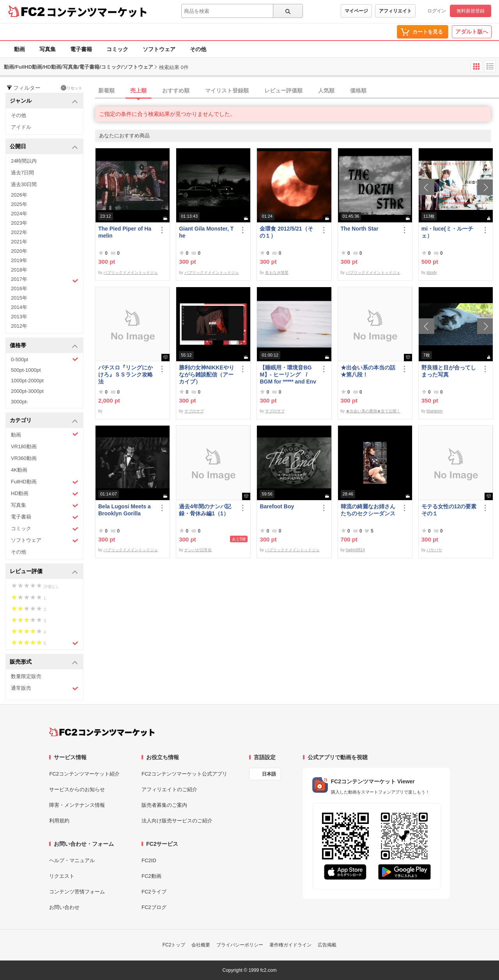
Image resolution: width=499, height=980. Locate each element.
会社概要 (201, 945)
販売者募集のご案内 (164, 805)
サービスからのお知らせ (77, 789)
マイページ (356, 11)
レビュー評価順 (283, 91)
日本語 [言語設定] (269, 774)
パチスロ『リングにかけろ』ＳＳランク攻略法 (126, 375)
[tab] (297, 91)
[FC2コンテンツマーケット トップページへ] (102, 732)
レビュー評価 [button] (44, 572)
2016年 (19, 288)
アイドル (21, 127)
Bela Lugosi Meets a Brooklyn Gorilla (125, 510)
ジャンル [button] (44, 101)
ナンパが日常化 (198, 550)
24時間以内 (24, 161)
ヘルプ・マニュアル (72, 860)
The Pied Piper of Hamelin (125, 232)
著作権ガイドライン (290, 945)
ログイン (437, 11)
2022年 (19, 232)
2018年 (19, 270)
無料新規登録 (471, 11)
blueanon (434, 411)
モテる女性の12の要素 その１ (450, 510)
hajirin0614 (355, 550)
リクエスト (62, 876)
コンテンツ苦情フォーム (77, 892)
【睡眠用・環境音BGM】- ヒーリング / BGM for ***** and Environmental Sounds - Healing (288, 375)
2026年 (19, 195)
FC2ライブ (154, 892)
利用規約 (59, 821)
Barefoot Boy (277, 506)
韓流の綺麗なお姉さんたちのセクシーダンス (368, 510)
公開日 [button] (44, 147)
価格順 (358, 91)
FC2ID (149, 860)
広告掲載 (327, 945)
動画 (19, 49)
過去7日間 (22, 173)
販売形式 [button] (44, 662)
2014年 (19, 307)
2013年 (19, 317)
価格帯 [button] (44, 346)
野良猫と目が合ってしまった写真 (449, 371)
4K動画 (19, 470)
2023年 (19, 223)
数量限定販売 (26, 676)
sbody (432, 273)
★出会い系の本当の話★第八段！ (368, 371)
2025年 (19, 204)
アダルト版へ (472, 32)
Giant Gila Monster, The (206, 232)
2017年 (45, 280)
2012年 (19, 326)
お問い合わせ (64, 907)
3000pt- (19, 402)
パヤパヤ (434, 550)
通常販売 (45, 688)
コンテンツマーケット (97, 12)
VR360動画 (24, 458)
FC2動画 (151, 876)
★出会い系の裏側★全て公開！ (373, 411)
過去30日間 (24, 184)
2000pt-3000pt (27, 391)
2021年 (19, 242)
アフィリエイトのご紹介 (169, 789)
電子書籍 (81, 49)
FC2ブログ (154, 907)
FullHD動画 (45, 482)
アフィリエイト (395, 11)
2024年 (19, 214)
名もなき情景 (277, 273)
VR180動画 (24, 447)
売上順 (138, 91)
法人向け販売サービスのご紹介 (177, 821)
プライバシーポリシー (240, 945)
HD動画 (45, 494)
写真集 (48, 49)
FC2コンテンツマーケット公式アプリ (184, 774)
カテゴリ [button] (44, 421)
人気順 (326, 91)
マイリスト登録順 (227, 91)
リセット (72, 88)
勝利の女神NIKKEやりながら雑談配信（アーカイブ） (207, 375)
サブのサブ (194, 411)
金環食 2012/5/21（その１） (286, 232)
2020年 (19, 251)
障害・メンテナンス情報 (77, 805)
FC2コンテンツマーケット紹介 (84, 774)
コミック (117, 49)
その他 (198, 49)
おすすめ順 (176, 91)
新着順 (106, 91)
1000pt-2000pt (27, 381)
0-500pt (45, 359)
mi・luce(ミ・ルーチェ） (447, 232)
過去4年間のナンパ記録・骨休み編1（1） (205, 510)
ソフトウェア (159, 49)
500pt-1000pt (26, 370)
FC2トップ (174, 945)
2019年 (19, 260)
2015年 (19, 298)
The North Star (360, 229)
